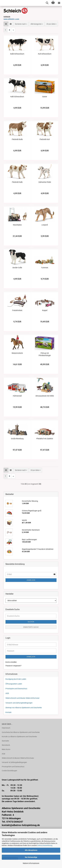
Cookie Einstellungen (9, 771)
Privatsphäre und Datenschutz (13, 767)
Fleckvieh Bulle (17, 139)
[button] (6, 24)
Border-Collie (17, 268)
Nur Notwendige (31, 857)
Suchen (31, 622)
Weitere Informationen (31, 863)
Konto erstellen (11, 662)
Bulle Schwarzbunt (17, 54)
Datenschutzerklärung (45, 845)
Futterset (45, 268)
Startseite (5, 741)
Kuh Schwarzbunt (45, 54)
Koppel (45, 310)
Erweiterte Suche (31, 627)
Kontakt (8, 712)
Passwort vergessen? (13, 666)
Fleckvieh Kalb (17, 182)
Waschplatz (17, 225)
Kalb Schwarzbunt (17, 97)
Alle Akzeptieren (31, 850)
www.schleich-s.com (11, 19)
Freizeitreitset (17, 310)
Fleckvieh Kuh (45, 139)
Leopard (45, 225)
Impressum (6, 728)
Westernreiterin (17, 353)
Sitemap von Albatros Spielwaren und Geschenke (24, 708)
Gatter (45, 97)
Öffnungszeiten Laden (14, 684)
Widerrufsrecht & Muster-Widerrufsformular (18, 758)
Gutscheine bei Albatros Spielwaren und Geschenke (21, 732)
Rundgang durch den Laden (16, 679)
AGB (7, 693)
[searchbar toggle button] (47, 3)
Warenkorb (6, 745)
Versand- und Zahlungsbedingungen (19, 703)
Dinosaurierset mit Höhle (45, 396)
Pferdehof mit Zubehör (45, 439)
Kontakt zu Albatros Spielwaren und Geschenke (19, 737)
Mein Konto (6, 749)
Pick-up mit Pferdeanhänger (45, 354)
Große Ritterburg (17, 439)
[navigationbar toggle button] (59, 3)
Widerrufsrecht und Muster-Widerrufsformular (23, 698)
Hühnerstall (17, 396)
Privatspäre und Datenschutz (16, 689)
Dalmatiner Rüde (45, 182)
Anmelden (31, 580)
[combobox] (21, 24)
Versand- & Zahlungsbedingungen (14, 762)
